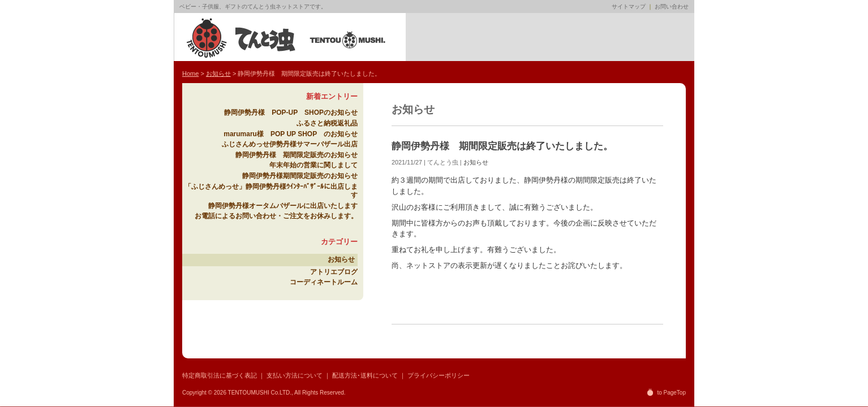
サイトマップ (629, 7)
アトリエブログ (574, 37)
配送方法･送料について (365, 375)
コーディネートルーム (324, 282)
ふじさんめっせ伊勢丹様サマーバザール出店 (290, 144)
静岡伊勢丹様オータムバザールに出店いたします (283, 206)
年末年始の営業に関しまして (313, 165)
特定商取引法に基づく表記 (220, 375)
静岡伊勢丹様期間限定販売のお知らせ (300, 176)
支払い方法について (295, 375)
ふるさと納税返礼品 (327, 123)
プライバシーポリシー (439, 375)
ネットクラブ (622, 37)
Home (430, 37)
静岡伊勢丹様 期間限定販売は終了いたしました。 (502, 146)
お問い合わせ (672, 7)
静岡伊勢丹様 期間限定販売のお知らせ (297, 155)
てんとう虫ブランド (526, 37)
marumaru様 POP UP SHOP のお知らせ (291, 134)
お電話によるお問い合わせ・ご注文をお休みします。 (276, 216)
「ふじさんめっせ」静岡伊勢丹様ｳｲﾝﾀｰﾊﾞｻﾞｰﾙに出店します (271, 191)
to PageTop (671, 393)
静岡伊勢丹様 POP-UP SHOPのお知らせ (291, 112)
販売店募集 (670, 37)
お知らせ (476, 162)
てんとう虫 (287, 37)
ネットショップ (478, 37)
